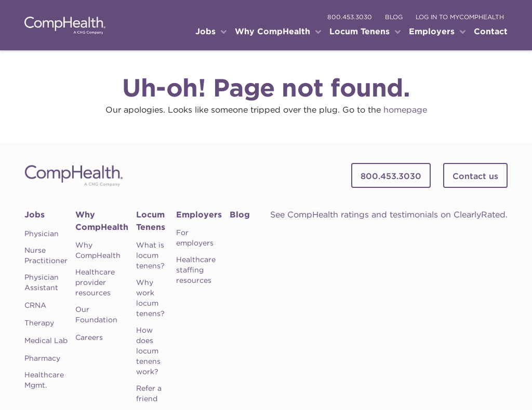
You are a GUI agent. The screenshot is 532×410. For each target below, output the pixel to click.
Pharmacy (42, 358)
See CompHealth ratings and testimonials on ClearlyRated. (389, 215)
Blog (240, 215)
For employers (195, 238)
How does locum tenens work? (148, 351)
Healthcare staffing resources (196, 270)
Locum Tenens (151, 221)
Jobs (35, 215)
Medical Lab (46, 340)
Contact (491, 31)
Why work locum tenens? (150, 298)
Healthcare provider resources (95, 282)
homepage (405, 110)
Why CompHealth (102, 221)
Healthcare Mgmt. (44, 380)
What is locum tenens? (150, 255)
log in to (460, 17)
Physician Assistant (42, 282)
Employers (199, 215)
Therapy (39, 323)
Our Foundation (96, 315)
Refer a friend (149, 393)
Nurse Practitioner (46, 255)
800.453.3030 (350, 17)
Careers (89, 337)
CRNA (35, 305)
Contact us (475, 176)
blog (394, 17)
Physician (42, 234)
